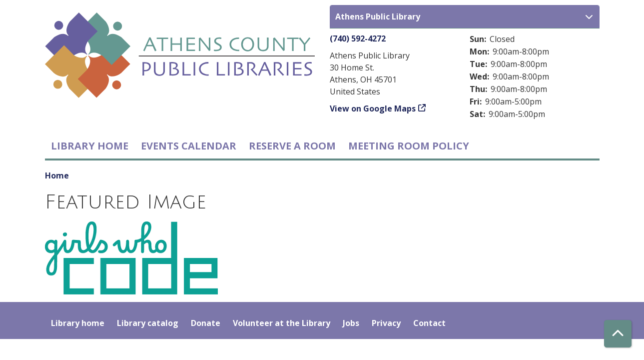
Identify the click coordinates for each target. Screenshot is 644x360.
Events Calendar (189, 146)
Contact (429, 323)
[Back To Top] (618, 334)
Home (57, 175)
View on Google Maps (373, 108)
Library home (90, 146)
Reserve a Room (292, 146)
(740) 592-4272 (358, 38)
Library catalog (148, 323)
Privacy (386, 323)
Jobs (351, 323)
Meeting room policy (409, 146)
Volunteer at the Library (282, 323)
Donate (206, 323)
